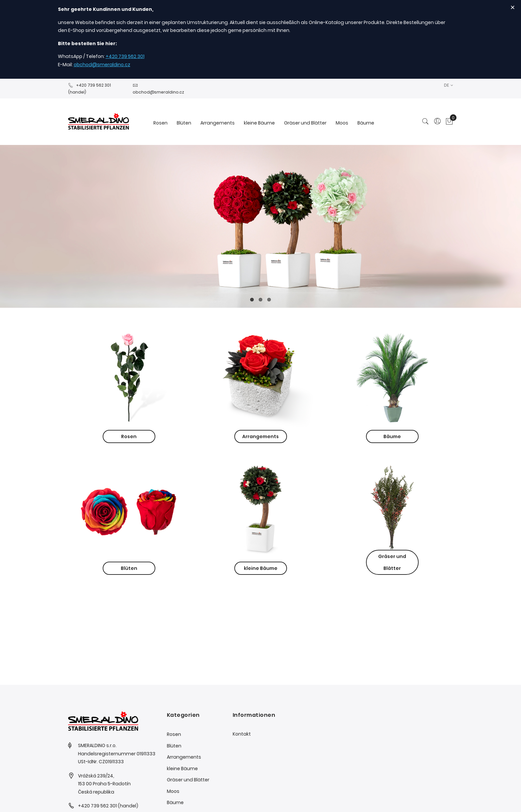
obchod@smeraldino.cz (102, 65)
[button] (449, 85)
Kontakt (242, 734)
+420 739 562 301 (125, 56)
